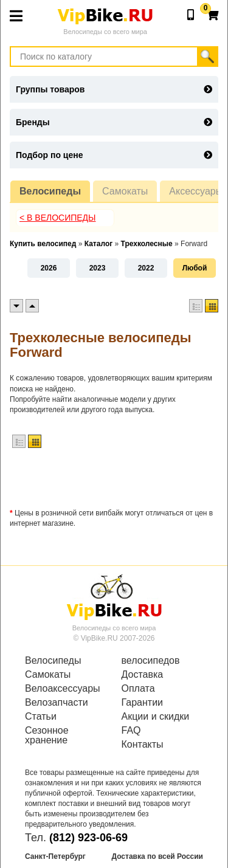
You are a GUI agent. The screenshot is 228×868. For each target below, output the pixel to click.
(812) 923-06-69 (88, 838)
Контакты (143, 745)
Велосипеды (50, 191)
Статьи (41, 717)
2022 (146, 268)
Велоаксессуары (63, 689)
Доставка (143, 675)
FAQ (131, 731)
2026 (49, 268)
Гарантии (143, 703)
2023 (98, 268)
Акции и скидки (156, 717)
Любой (195, 268)
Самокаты (125, 191)
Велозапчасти (57, 703)
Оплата (138, 689)
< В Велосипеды (58, 218)
